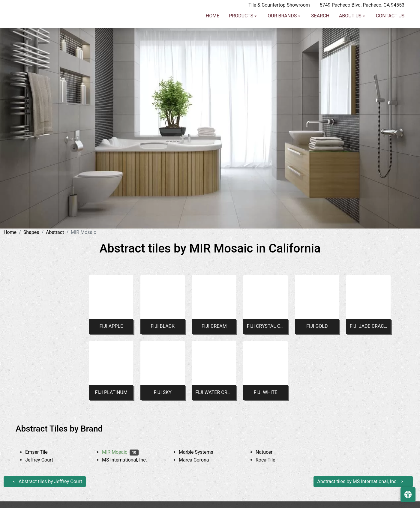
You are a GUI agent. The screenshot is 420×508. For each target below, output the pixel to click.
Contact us (390, 27)
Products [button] (242, 27)
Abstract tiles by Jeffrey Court (50, 481)
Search (320, 27)
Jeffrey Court (45, 460)
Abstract (55, 232)
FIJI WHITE (266, 392)
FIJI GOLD (317, 326)
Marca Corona (198, 460)
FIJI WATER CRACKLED (214, 392)
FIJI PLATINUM (111, 392)
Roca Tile (270, 460)
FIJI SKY (163, 392)
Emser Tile (41, 452)
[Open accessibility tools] (408, 495)
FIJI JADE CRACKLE (369, 326)
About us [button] (351, 27)
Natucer (270, 452)
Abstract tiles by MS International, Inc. (357, 481)
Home (213, 27)
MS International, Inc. (129, 460)
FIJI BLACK (163, 326)
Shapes (31, 232)
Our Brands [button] (283, 27)
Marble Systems (201, 452)
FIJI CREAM (214, 326)
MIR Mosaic (120, 452)
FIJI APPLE (111, 326)
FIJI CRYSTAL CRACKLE (266, 326)
